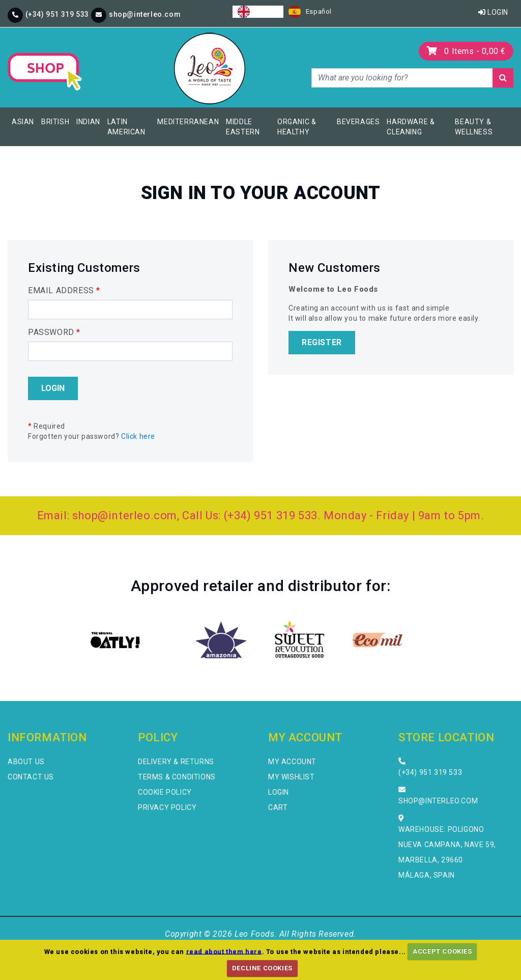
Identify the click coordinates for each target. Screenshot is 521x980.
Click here (138, 436)
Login (493, 12)
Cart (278, 807)
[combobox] (258, 12)
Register (322, 342)
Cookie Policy (165, 792)
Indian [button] (88, 122)
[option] (310, 12)
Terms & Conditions (177, 777)
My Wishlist (292, 777)
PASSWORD (54, 332)
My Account (292, 762)
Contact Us (31, 777)
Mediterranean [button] (188, 122)
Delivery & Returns (176, 762)
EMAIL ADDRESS (64, 290)
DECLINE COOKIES (262, 968)
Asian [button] (23, 122)
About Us (26, 762)
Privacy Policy (167, 807)
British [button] (55, 122)
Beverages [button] (358, 122)
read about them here (224, 951)
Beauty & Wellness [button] (474, 127)
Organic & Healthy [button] (297, 127)
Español (310, 12)
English (258, 12)
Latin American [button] (126, 127)
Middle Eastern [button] (243, 127)
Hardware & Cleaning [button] (411, 127)
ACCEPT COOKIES (442, 951)
